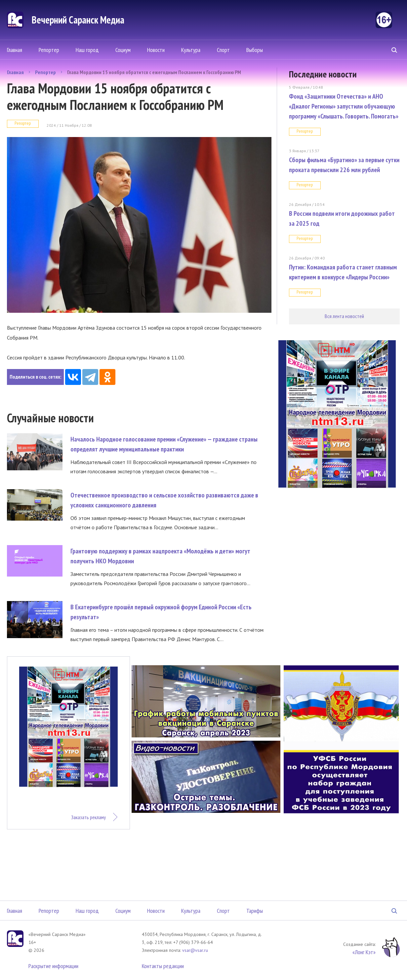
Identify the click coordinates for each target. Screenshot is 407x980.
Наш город (87, 50)
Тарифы (255, 911)
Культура (191, 50)
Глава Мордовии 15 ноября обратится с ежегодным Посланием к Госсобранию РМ (154, 72)
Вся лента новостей (344, 316)
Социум (123, 50)
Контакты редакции (163, 966)
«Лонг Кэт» (364, 952)
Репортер (49, 50)
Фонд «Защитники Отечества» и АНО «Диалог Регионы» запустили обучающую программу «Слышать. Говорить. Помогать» (344, 106)
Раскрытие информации (53, 966)
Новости (156, 50)
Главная (15, 50)
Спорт (223, 50)
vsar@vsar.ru (195, 950)
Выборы (255, 50)
